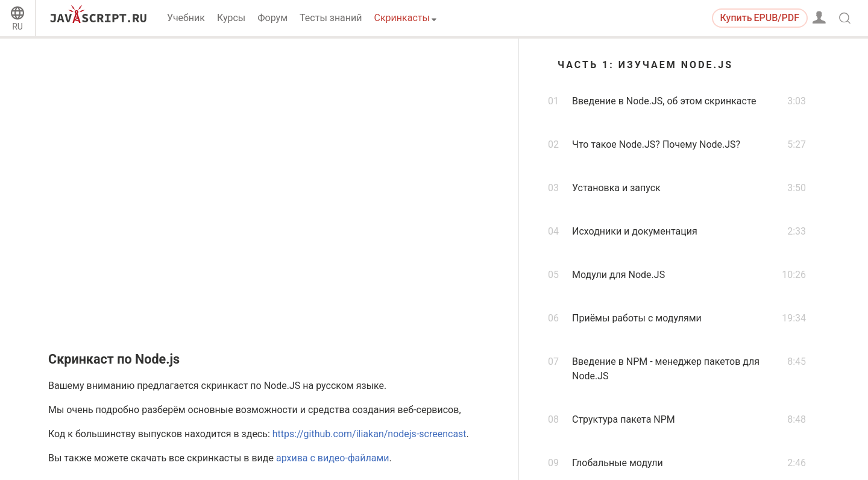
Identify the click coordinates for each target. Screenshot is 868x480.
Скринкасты (402, 18)
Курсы (231, 18)
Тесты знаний (331, 18)
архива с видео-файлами (333, 458)
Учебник (186, 18)
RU (17, 27)
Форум (272, 18)
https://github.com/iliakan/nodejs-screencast (370, 434)
